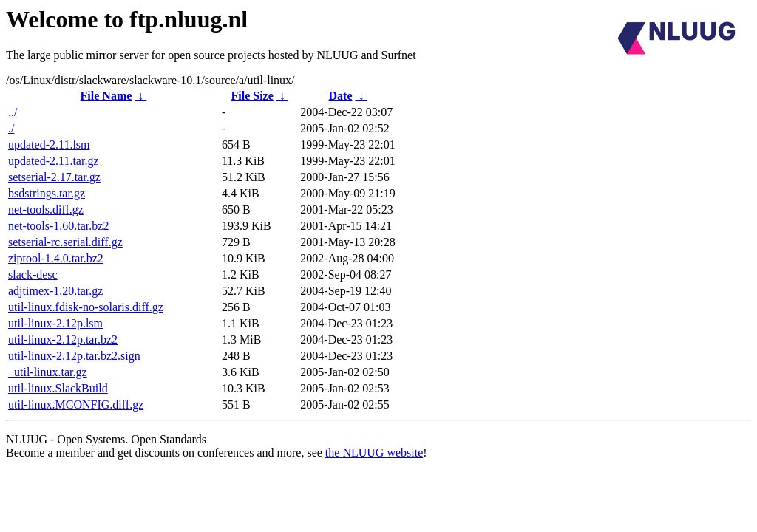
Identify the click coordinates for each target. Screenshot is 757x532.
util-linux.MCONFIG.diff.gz (76, 405)
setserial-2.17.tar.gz (54, 177)
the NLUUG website (374, 453)
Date (341, 96)
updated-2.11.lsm (49, 144)
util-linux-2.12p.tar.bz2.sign (74, 356)
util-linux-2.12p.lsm (55, 323)
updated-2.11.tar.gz (53, 161)
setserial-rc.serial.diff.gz (65, 242)
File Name (106, 96)
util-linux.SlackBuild (58, 388)
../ (13, 112)
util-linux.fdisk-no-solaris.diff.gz (86, 307)
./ (11, 128)
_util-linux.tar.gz (48, 372)
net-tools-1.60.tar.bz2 (58, 226)
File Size (252, 96)
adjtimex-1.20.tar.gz (55, 291)
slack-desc (33, 274)
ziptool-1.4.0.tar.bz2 (56, 258)
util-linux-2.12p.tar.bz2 (63, 340)
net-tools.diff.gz (46, 209)
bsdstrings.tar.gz (47, 193)
